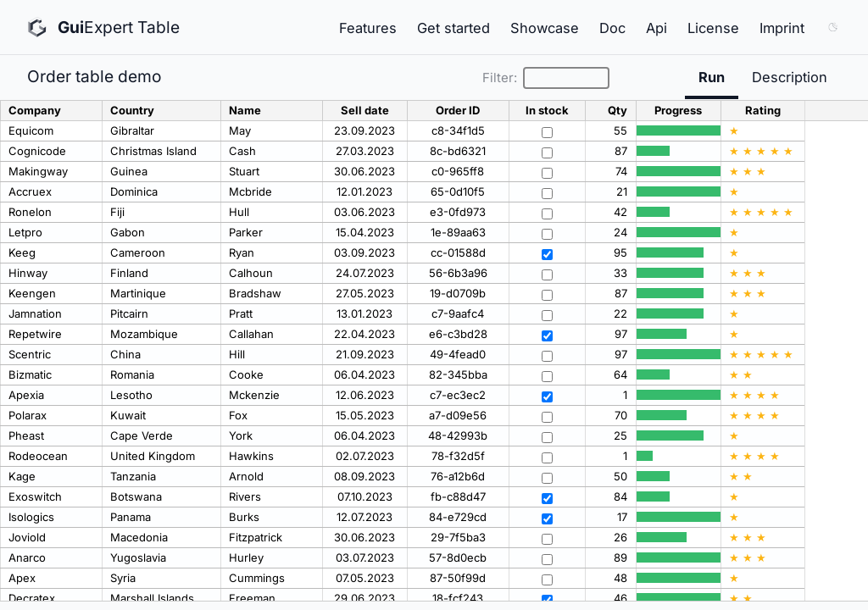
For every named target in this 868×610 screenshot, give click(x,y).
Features (368, 28)
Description (790, 77)
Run (712, 77)
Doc (612, 28)
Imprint (782, 28)
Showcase (545, 28)
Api (657, 28)
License (713, 28)
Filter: (545, 78)
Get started (453, 28)
